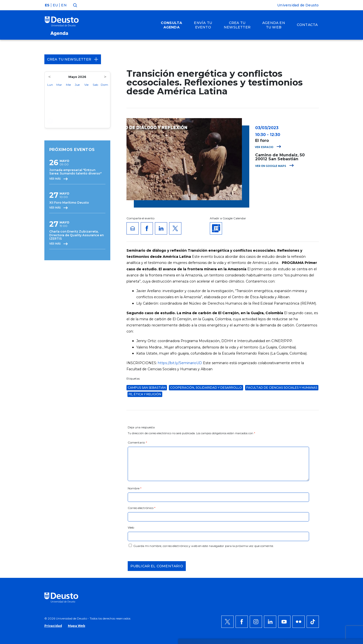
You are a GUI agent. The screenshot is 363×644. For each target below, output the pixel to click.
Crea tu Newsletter (73, 59)
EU (55, 5)
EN (64, 5)
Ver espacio (268, 147)
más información (200, 521)
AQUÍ (110, 527)
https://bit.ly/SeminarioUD (180, 363)
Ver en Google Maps (275, 166)
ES (47, 5)
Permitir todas (308, 509)
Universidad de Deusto (298, 5)
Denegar (302, 524)
